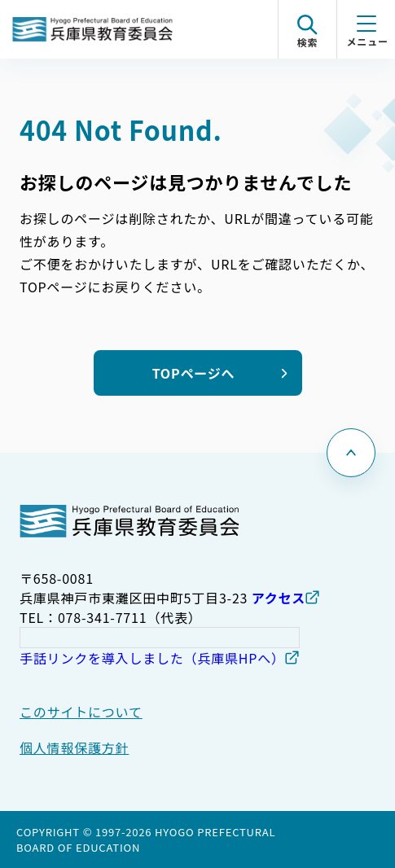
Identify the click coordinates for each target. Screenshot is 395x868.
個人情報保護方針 (74, 747)
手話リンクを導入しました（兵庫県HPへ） (152, 658)
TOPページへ (194, 373)
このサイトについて (81, 712)
